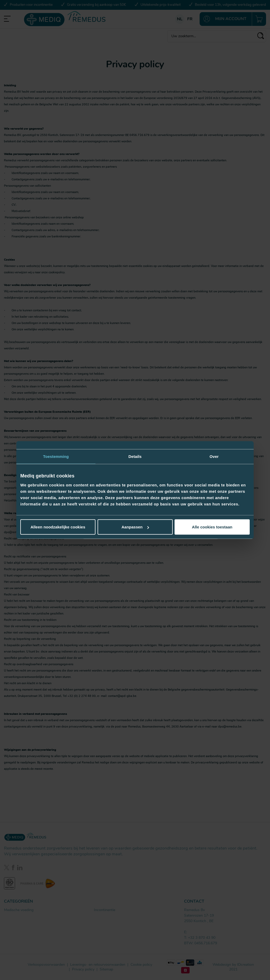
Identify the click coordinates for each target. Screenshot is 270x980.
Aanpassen (135, 527)
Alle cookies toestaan (212, 527)
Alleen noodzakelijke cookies (58, 527)
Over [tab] (214, 456)
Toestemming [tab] (56, 456)
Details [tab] (135, 456)
